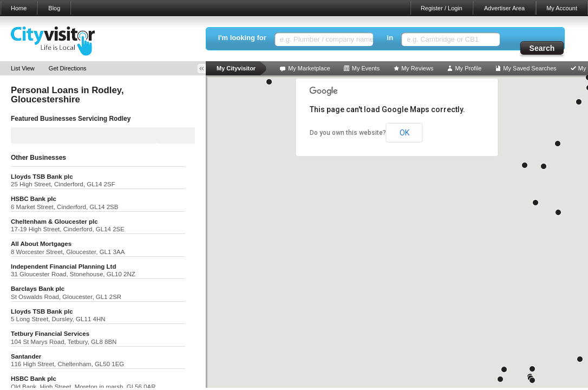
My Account (562, 8)
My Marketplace (309, 68)
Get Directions (68, 68)
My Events (366, 68)
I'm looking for (242, 38)
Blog (54, 8)
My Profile (468, 68)
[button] (532, 369)
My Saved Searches (530, 68)
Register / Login (442, 8)
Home (19, 8)
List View (23, 68)
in (390, 38)
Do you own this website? (348, 133)
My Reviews (417, 68)
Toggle (205, 69)
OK (404, 133)
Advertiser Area (504, 8)
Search (542, 48)
